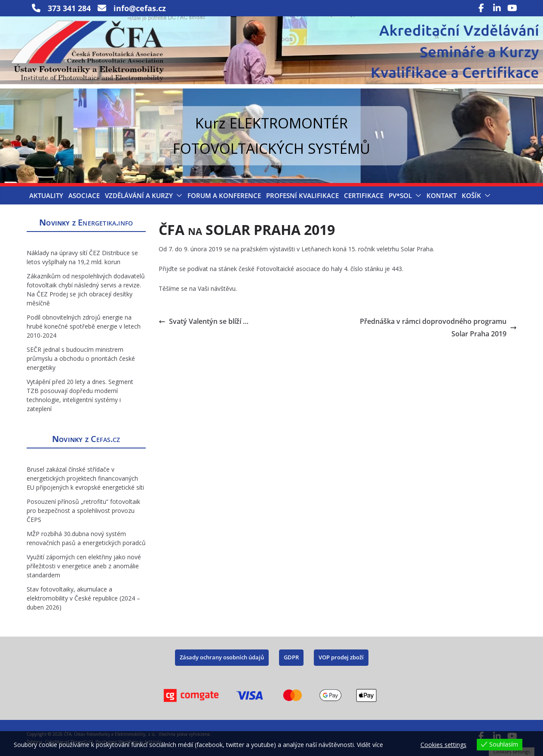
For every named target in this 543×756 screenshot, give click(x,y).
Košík (471, 195)
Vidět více (370, 745)
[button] (178, 195)
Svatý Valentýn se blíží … (204, 321)
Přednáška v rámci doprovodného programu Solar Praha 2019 (438, 328)
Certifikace (364, 195)
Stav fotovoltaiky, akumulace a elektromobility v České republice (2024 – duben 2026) (83, 598)
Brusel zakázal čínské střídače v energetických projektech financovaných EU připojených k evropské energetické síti (85, 478)
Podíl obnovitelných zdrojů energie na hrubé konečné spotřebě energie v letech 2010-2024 (84, 326)
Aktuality (46, 195)
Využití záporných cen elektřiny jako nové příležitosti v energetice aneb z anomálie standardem (84, 566)
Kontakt (442, 195)
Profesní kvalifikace (302, 195)
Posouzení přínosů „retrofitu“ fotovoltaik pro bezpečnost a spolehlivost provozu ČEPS (83, 511)
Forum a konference (224, 195)
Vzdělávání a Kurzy (139, 195)
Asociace (84, 195)
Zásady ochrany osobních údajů (222, 657)
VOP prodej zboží (341, 657)
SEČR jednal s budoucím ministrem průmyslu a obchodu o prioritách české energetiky (81, 358)
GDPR (291, 657)
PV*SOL (400, 195)
